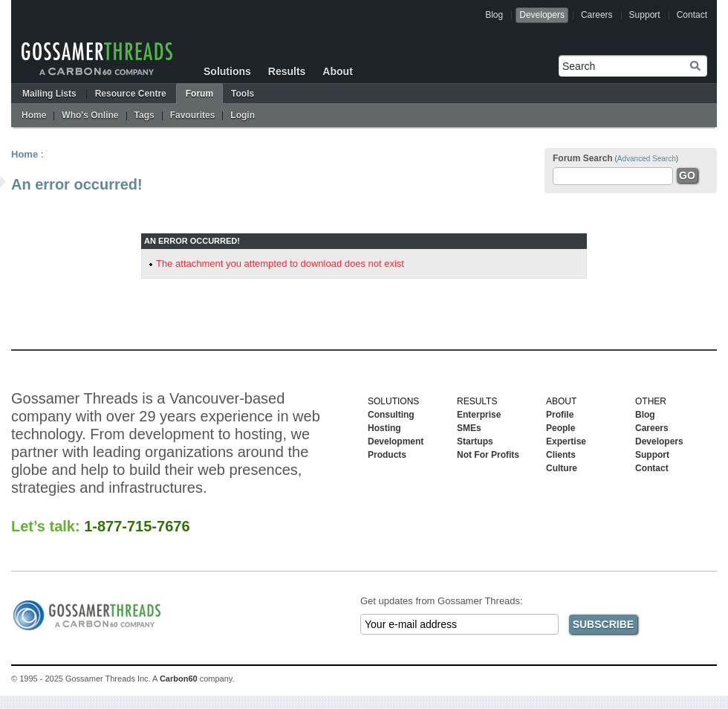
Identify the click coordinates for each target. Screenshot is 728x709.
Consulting (391, 415)
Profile (560, 415)
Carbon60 (179, 679)
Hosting (384, 428)
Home (34, 115)
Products (387, 455)
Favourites (193, 115)
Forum (199, 94)
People (560, 428)
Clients (561, 455)
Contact (692, 15)
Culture (562, 468)
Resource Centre (131, 94)
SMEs (469, 428)
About (337, 71)
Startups (475, 441)
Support (645, 15)
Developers (542, 15)
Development (396, 441)
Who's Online (90, 115)
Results (287, 71)
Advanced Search (647, 159)
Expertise (566, 441)
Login (243, 115)
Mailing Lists (49, 94)
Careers (597, 15)
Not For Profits (488, 455)
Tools (243, 94)
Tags (144, 115)
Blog (494, 15)
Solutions (227, 71)
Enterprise (479, 415)
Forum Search (583, 158)
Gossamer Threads (97, 59)
